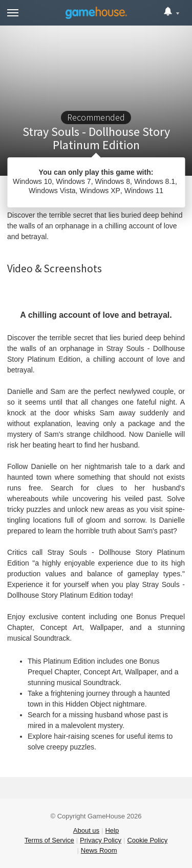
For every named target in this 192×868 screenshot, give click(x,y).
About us (86, 830)
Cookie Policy (147, 840)
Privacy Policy (101, 840)
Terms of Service (49, 840)
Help (112, 830)
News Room (99, 850)
